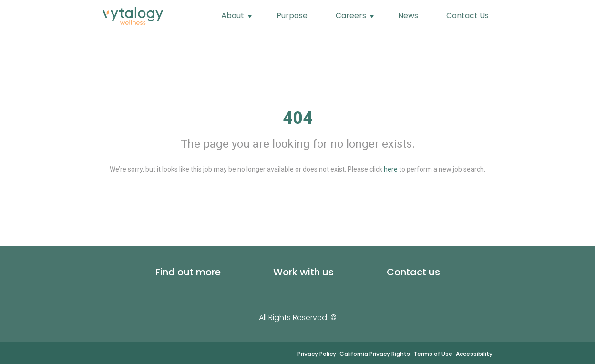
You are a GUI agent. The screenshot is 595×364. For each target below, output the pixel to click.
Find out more (188, 272)
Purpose (292, 15)
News (408, 15)
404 (298, 118)
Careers (352, 15)
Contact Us (467, 15)
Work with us (303, 272)
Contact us (413, 272)
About (234, 15)
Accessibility (474, 354)
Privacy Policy (317, 354)
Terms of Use (433, 354)
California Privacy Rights (375, 354)
